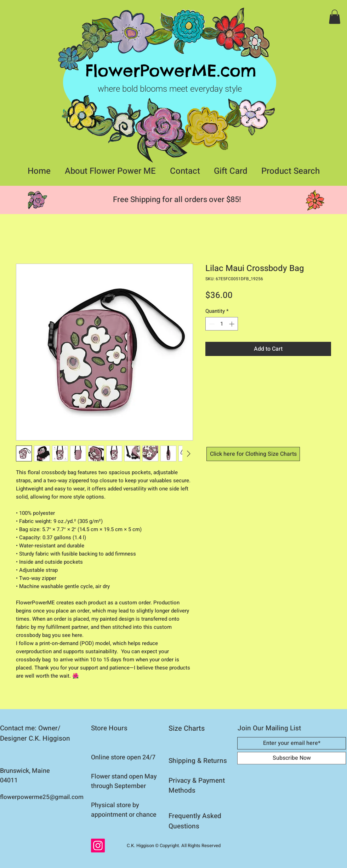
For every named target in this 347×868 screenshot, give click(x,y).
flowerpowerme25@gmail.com (42, 797)
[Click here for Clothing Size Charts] (253, 454)
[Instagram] (98, 846)
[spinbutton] (222, 324)
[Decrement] (211, 324)
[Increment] (232, 324)
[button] (335, 17)
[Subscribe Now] (292, 758)
